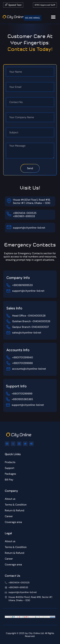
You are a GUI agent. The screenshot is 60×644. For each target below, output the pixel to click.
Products (10, 462)
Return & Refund (14, 510)
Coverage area (13, 522)
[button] (53, 17)
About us (10, 499)
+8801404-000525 (25, 213)
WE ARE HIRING (32, 18)
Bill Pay (9, 480)
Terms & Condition (16, 505)
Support (10, 468)
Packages (10, 474)
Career (9, 516)
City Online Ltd (36, 633)
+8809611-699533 (24, 216)
